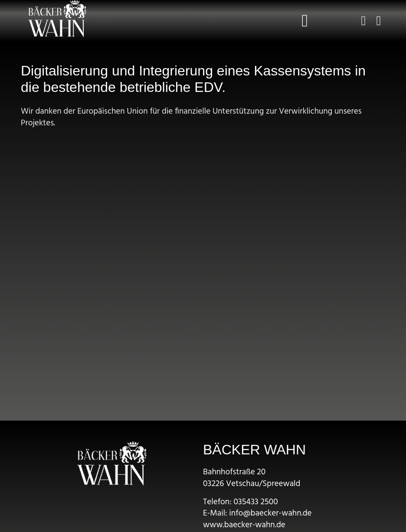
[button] (305, 21)
